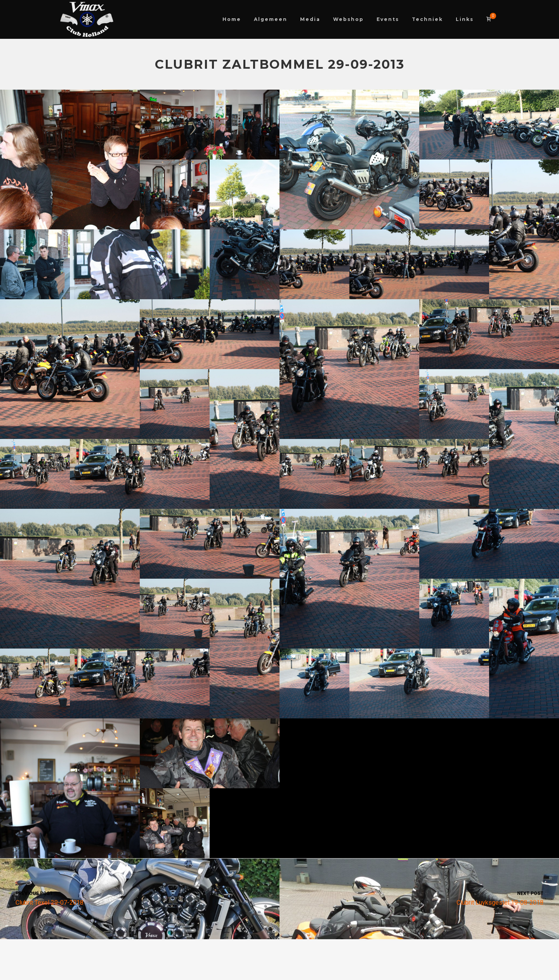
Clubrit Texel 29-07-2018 (140, 898)
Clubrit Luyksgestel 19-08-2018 (419, 898)
